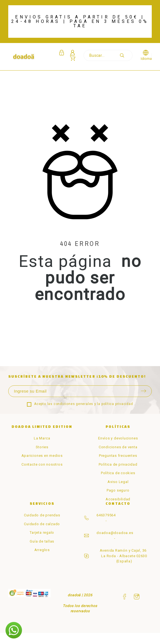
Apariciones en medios (42, 456)
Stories (42, 447)
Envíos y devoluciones (118, 438)
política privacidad (117, 404)
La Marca (42, 438)
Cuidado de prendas (42, 515)
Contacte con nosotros (42, 464)
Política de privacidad (118, 464)
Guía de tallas (42, 541)
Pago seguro (118, 490)
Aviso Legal (118, 482)
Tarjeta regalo (42, 532)
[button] (14, 630)
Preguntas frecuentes (118, 456)
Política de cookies (118, 473)
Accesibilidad (118, 499)
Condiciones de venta (118, 447)
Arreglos (42, 550)
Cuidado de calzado (42, 524)
